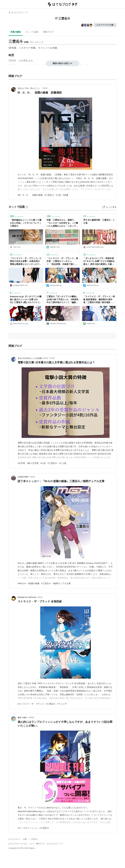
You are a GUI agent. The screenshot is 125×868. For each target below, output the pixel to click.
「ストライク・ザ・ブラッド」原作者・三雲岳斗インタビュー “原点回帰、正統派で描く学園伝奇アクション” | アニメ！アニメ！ (62, 261)
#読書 (66, 195)
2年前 (45, 88)
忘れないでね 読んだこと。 (29, 88)
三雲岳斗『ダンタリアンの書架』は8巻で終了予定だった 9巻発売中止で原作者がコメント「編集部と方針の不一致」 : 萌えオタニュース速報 (62, 300)
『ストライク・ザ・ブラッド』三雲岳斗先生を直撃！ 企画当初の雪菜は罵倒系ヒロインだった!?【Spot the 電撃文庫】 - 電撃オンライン (26, 261)
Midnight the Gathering (27, 597)
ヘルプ (32, 844)
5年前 (52, 358)
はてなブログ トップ (18, 12)
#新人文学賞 (33, 463)
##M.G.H (22, 583)
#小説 (59, 195)
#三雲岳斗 (49, 195)
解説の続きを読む (63, 63)
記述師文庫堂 (23, 477)
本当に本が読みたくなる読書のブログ (33, 358)
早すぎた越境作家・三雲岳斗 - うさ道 (99, 221)
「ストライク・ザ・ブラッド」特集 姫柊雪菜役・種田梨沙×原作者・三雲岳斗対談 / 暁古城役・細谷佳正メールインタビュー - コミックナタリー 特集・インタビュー (99, 300)
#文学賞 (21, 463)
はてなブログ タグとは (18, 844)
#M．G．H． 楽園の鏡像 (30, 195)
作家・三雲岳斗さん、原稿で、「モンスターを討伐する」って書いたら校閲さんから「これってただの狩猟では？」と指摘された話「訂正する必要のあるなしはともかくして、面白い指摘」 (62, 223)
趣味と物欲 (22, 718)
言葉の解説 (16, 32)
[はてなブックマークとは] (27, 207)
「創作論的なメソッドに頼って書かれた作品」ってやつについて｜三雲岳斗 (26, 223)
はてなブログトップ (55, 844)
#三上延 (63, 463)
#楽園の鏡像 (34, 583)
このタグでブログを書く (105, 25)
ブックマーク (17, 216)
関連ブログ (48, 32)
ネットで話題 (32, 32)
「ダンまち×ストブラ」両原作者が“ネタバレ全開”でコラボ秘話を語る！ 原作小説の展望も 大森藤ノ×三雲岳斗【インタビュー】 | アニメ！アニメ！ (99, 261)
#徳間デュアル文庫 (62, 583)
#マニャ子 (62, 704)
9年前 (40, 597)
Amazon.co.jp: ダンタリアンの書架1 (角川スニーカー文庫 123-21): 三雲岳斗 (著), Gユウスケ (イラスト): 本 (26, 300)
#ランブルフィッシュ (28, 828)
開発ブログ (41, 844)
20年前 (31, 718)
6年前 (33, 477)
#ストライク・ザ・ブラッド (31, 704)
